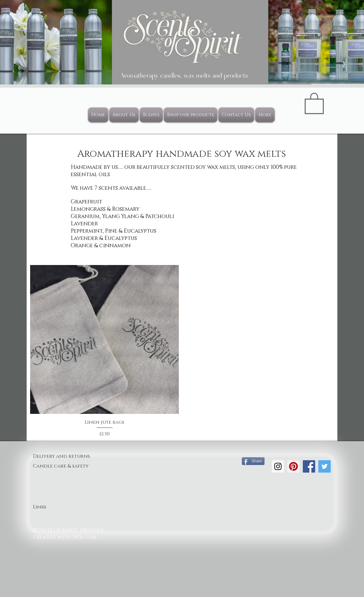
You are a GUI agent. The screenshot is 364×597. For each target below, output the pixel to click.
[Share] (253, 461)
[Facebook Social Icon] (309, 466)
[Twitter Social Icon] (325, 466)
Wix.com (84, 537)
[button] (314, 103)
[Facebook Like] (254, 497)
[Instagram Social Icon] (278, 466)
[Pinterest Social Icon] (293, 466)
